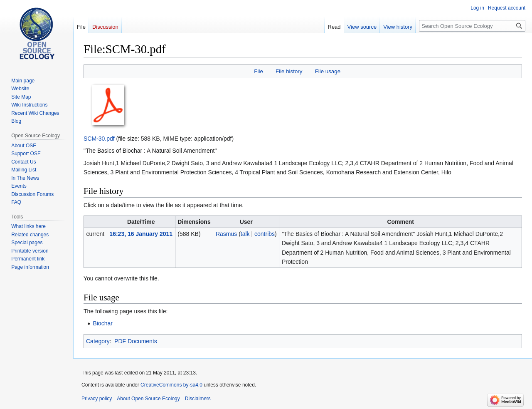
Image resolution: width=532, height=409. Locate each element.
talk (245, 234)
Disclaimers (198, 399)
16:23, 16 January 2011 (141, 234)
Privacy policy (97, 399)
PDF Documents (136, 341)
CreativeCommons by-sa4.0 (171, 385)
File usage (328, 71)
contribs (265, 234)
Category (98, 341)
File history (289, 71)
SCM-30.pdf (99, 139)
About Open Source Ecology (148, 399)
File (258, 71)
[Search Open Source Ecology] (472, 26)
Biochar (102, 323)
